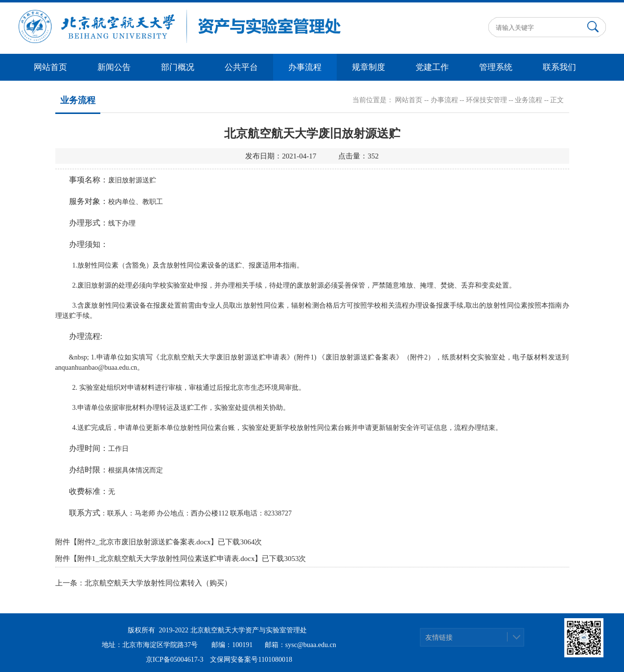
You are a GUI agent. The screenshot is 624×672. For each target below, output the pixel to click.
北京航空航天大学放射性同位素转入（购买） (158, 583)
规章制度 (369, 67)
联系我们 (559, 67)
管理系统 (496, 67)
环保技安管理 (486, 100)
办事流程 (305, 67)
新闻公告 (114, 67)
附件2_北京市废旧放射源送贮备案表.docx (144, 542)
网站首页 (50, 67)
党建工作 (432, 67)
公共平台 (241, 67)
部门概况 (178, 67)
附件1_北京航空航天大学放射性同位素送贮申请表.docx (166, 559)
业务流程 (529, 100)
